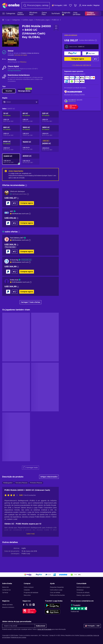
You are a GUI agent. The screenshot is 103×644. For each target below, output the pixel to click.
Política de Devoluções (57, 595)
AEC (12, 211)
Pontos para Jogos (43, 20)
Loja (8, 20)
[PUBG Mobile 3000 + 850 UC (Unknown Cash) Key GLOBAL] (50, 131)
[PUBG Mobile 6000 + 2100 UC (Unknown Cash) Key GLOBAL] (11, 145)
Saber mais (31, 534)
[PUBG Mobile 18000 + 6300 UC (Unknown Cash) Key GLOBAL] (50, 145)
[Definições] (59, 5)
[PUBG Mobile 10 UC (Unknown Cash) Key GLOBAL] (11, 117)
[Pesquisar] (36, 5)
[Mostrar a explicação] (30, 214)
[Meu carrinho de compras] (75, 5)
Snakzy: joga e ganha (83, 595)
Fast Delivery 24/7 (17, 238)
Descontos (27, 595)
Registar (97, 5)
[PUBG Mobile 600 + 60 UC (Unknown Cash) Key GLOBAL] (11, 131)
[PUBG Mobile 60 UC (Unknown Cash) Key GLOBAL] (30, 117)
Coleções (27, 590)
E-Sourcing (14, 260)
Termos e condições (86, 635)
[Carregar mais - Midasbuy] (4, 61)
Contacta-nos (6, 590)
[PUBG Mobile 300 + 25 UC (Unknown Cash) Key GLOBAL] (50, 117)
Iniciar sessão (85, 5)
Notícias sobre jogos (83, 587)
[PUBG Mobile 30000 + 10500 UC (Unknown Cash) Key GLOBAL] (30, 159)
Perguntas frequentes (57, 587)
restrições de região (21, 55)
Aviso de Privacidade (44, 629)
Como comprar (29, 587)
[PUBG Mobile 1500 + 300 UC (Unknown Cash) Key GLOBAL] (30, 131)
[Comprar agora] (72, 53)
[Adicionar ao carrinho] (96, 59)
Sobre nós (5, 587)
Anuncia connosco (8, 607)
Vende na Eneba (7, 605)
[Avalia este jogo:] (12, 495)
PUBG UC (56, 20)
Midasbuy (23, 62)
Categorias (16, 20)
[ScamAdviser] (73, 92)
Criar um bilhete (55, 593)
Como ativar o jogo (56, 590)
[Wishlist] (70, 5)
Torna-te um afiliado (83, 593)
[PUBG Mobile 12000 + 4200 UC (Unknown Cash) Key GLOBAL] (30, 145)
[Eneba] (11, 5)
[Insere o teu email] (19, 626)
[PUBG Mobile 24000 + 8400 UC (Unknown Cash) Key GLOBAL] (11, 159)
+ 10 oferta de (81, 65)
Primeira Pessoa (36, 483)
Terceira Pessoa (21, 483)
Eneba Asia (14, 280)
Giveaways (80, 590)
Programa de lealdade (31, 593)
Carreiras (5, 593)
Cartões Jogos (28, 20)
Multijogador (8, 483)
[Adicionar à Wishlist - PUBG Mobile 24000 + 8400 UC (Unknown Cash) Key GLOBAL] (56, 28)
